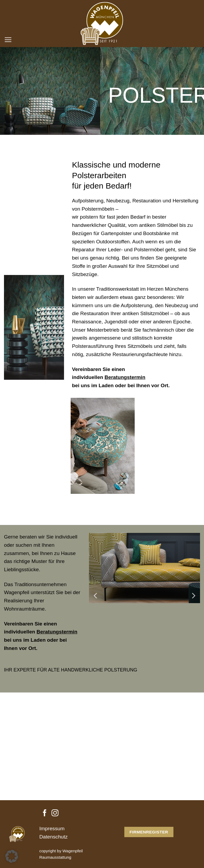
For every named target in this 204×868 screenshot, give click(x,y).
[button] (12, 856)
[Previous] (96, 596)
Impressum (52, 829)
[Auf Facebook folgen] (45, 813)
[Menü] (8, 40)
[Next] (193, 596)
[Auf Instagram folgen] (55, 813)
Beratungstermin (125, 377)
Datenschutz (54, 837)
